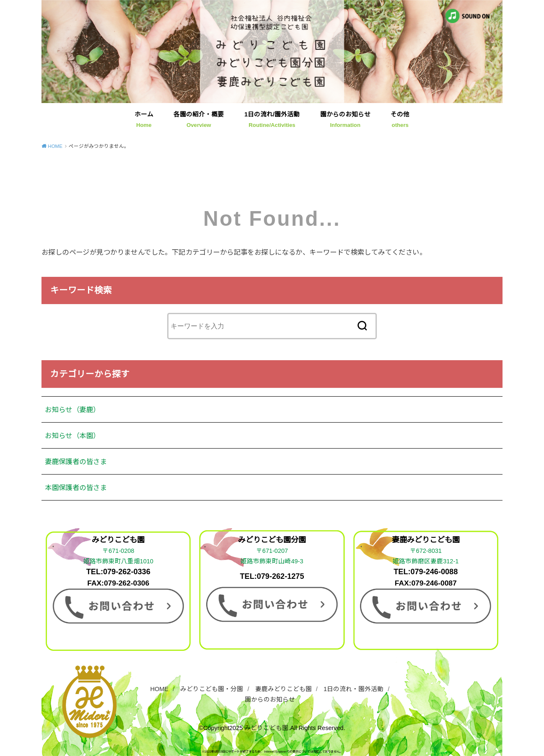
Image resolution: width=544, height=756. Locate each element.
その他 (400, 120)
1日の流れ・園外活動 (354, 689)
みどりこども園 (266, 728)
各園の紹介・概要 (199, 120)
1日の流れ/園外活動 (272, 120)
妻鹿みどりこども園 (284, 689)
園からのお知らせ (345, 120)
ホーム (144, 120)
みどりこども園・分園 (212, 689)
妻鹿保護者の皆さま (76, 462)
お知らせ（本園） (72, 436)
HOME (160, 689)
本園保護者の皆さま (76, 488)
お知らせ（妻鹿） (72, 410)
